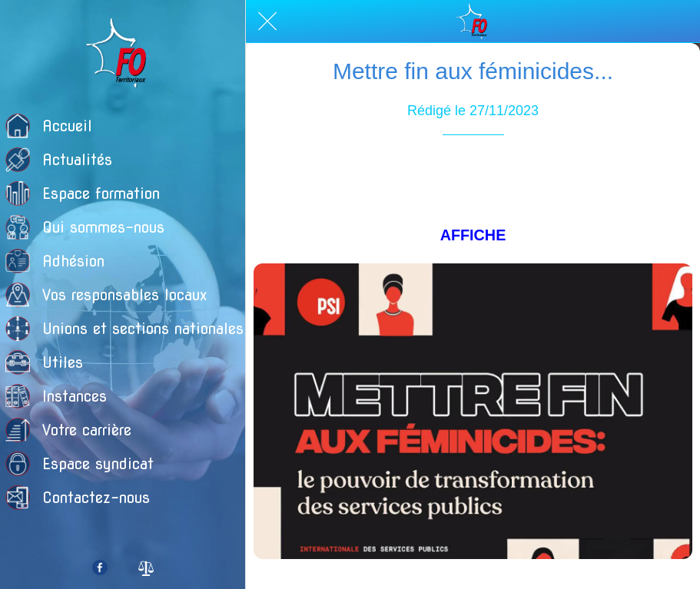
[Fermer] (267, 22)
